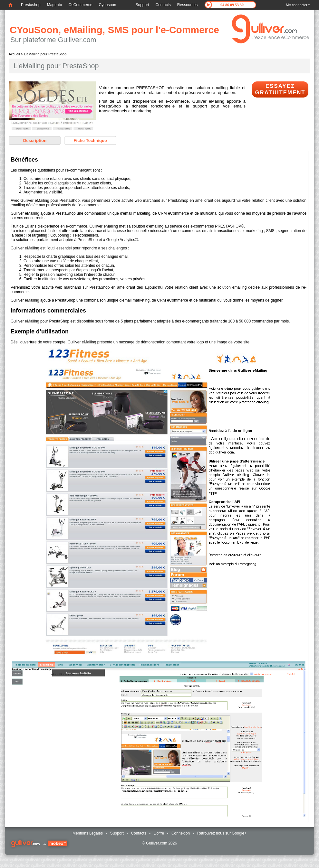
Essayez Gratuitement (280, 89)
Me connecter (297, 5)
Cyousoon (107, 5)
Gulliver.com (157, 843)
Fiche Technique (90, 140)
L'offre (159, 833)
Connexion (181, 833)
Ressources (187, 5)
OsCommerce (80, 5)
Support (142, 5)
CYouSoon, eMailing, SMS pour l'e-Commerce (114, 30)
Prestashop (31, 5)
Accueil (14, 54)
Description (35, 140)
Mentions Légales (88, 833)
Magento (55, 5)
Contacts (163, 5)
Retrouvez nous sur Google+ (222, 833)
